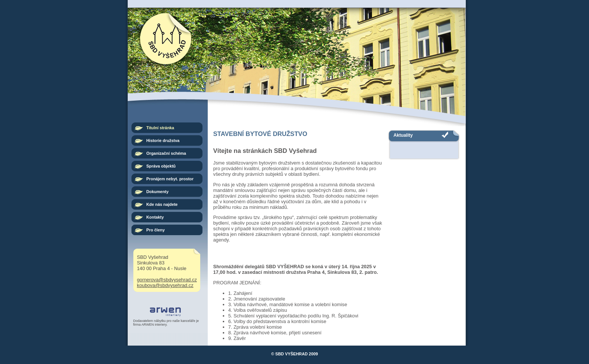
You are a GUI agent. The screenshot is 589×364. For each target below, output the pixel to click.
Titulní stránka (160, 128)
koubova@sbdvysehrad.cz (165, 285)
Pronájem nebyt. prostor (170, 179)
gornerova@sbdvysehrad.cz (167, 280)
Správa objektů (161, 166)
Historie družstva (163, 140)
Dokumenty (158, 192)
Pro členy (156, 230)
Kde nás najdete (162, 204)
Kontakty (155, 217)
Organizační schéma (166, 153)
